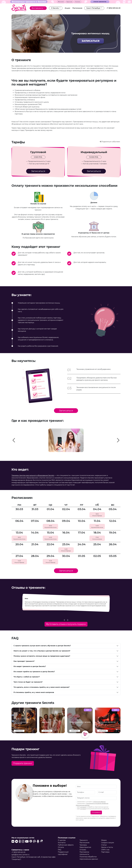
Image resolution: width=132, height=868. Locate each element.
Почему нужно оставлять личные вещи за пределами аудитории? (42, 656)
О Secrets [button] (55, 8)
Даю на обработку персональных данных (92, 807)
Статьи (104, 845)
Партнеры (105, 852)
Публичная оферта (66, 845)
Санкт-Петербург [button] (94, 8)
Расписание (77, 8)
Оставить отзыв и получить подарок (66, 624)
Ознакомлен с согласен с (91, 802)
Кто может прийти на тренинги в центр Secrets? (34, 672)
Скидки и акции (108, 843)
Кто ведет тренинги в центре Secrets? (30, 666)
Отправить (96, 812)
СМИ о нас (105, 850)
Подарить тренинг (23, 763)
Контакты (62, 843)
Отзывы (83, 850)
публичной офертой (99, 802)
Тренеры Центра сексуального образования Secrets (33, 475)
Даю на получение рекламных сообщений (92, 809)
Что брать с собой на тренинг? (27, 677)
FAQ (60, 850)
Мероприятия (85, 847)
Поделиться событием (110, 142)
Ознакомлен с (92, 804)
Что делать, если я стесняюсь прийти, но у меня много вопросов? (42, 687)
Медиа (104, 840)
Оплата (61, 847)
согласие (83, 807)
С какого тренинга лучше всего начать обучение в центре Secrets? (42, 646)
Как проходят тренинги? (24, 661)
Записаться (38, 171)
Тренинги (84, 840)
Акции (67, 8)
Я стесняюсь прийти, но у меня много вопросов (34, 692)
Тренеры (83, 845)
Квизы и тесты (107, 847)
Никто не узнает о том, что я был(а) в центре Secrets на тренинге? (42, 651)
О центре (62, 840)
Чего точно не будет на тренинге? (28, 682)
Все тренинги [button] (38, 8)
